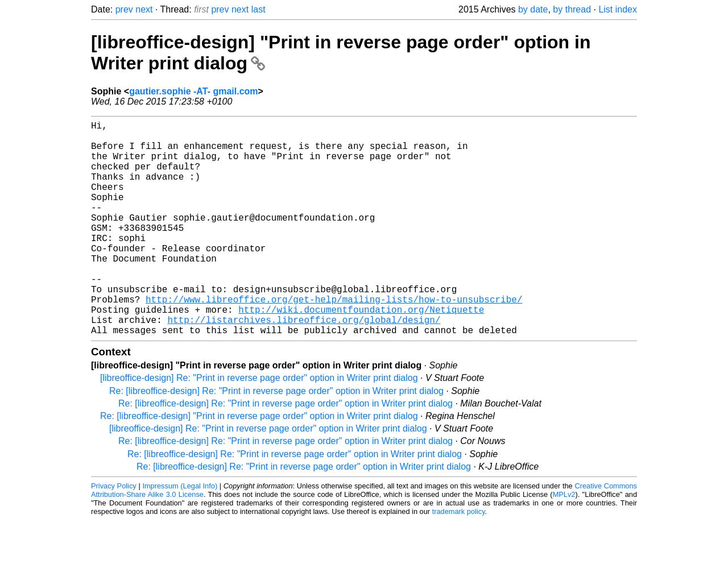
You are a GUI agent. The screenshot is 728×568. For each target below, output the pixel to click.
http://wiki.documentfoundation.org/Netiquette (361, 353)
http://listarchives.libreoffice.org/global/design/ (304, 365)
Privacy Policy (114, 534)
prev (124, 9)
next (144, 9)
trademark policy (459, 559)
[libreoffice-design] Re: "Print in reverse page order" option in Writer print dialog (259, 426)
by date (533, 9)
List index (618, 9)
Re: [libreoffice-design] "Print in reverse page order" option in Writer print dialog (259, 464)
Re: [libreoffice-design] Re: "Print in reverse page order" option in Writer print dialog (276, 439)
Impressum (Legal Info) (180, 534)
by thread (572, 9)
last (258, 9)
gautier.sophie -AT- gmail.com (193, 91)
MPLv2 (564, 542)
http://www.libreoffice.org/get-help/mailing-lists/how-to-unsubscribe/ (334, 340)
